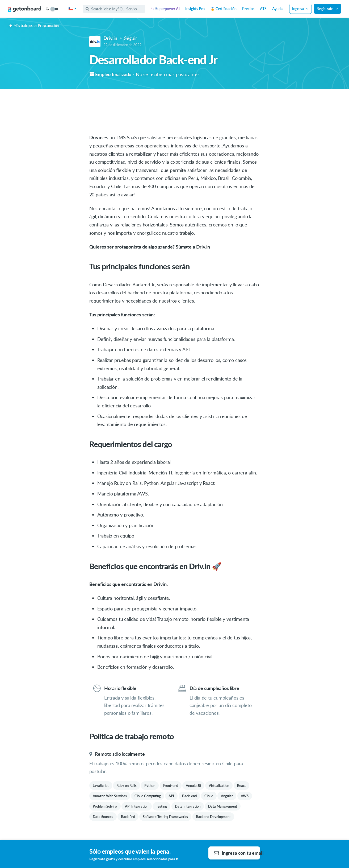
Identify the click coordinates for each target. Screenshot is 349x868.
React (241, 786)
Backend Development (213, 817)
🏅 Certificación (223, 9)
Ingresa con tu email (237, 853)
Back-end (189, 796)
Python (150, 786)
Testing (161, 806)
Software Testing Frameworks (165, 817)
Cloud (209, 796)
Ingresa (301, 9)
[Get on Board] (24, 9)
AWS (245, 796)
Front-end (171, 786)
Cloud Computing (148, 796)
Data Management (223, 806)
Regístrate (327, 9)
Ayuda (277, 9)
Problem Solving (105, 806)
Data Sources (103, 817)
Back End (128, 817)
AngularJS (193, 786)
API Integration (137, 806)
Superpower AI (165, 9)
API (171, 796)
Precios (248, 9)
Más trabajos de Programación (34, 26)
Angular (227, 796)
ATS (263, 9)
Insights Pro (195, 9)
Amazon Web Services (110, 796)
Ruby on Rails (127, 786)
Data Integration (188, 806)
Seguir (131, 38)
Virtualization (219, 786)
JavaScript (101, 786)
